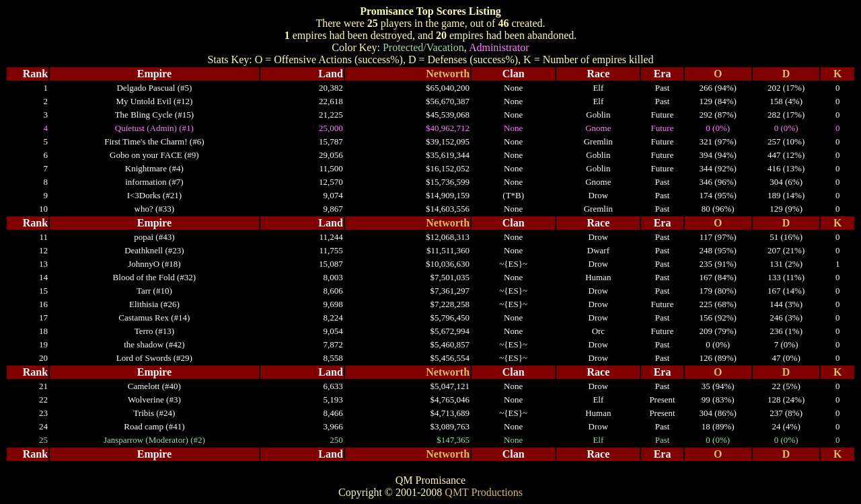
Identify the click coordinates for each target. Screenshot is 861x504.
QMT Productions (484, 492)
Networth (448, 74)
